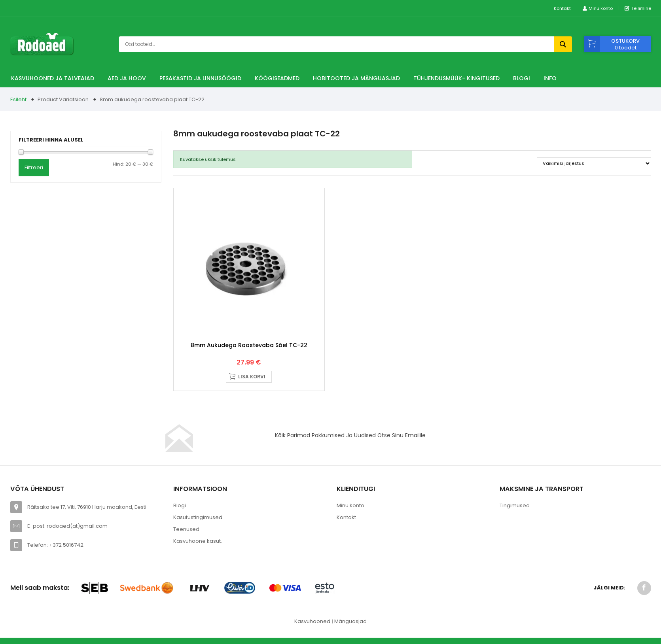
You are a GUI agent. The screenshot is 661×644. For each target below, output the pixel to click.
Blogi (522, 78)
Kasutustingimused (198, 517)
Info (550, 78)
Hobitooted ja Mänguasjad (356, 78)
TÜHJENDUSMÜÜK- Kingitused (456, 78)
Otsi (563, 44)
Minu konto (350, 505)
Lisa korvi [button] (252, 377)
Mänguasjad (350, 621)
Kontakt (562, 8)
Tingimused (515, 505)
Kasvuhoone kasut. (198, 541)
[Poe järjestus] (594, 163)
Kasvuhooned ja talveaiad (53, 78)
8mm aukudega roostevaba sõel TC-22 (249, 345)
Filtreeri (34, 167)
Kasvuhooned (312, 621)
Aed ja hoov (127, 78)
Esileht (18, 99)
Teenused (186, 529)
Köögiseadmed (277, 78)
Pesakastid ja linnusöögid (200, 78)
